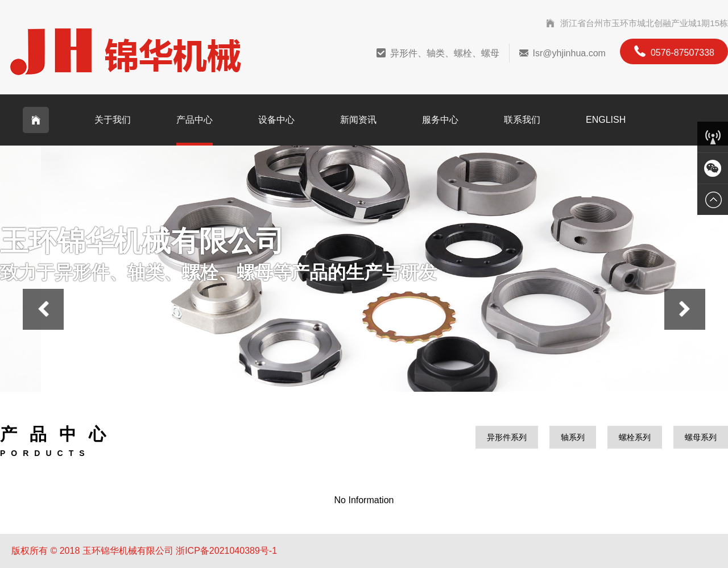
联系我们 (522, 120)
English (606, 120)
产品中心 (195, 120)
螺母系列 (701, 437)
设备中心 (276, 120)
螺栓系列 (635, 437)
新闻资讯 (358, 120)
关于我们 (113, 120)
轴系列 (573, 437)
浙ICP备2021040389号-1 (226, 551)
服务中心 (440, 120)
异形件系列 (507, 437)
